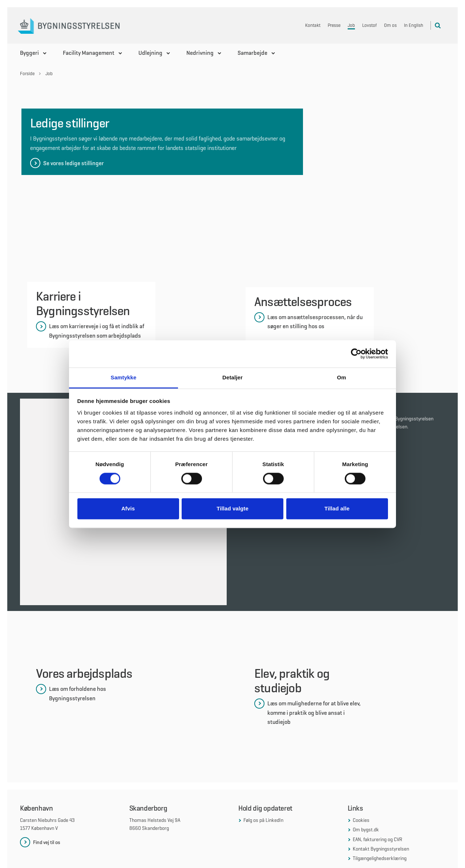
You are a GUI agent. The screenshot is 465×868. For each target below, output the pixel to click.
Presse (334, 25)
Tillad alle (337, 509)
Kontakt (313, 25)
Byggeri (29, 53)
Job (351, 25)
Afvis (128, 509)
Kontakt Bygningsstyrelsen (381, 797)
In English (414, 25)
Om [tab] (341, 377)
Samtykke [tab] (124, 377)
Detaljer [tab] (232, 377)
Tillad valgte (232, 509)
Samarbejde (252, 53)
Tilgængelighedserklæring (380, 807)
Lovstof (369, 25)
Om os (390, 25)
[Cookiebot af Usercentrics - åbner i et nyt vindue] (356, 354)
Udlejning (150, 53)
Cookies (361, 768)
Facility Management (89, 53)
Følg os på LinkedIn (263, 768)
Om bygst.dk (366, 778)
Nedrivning (200, 53)
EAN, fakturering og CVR (377, 787)
